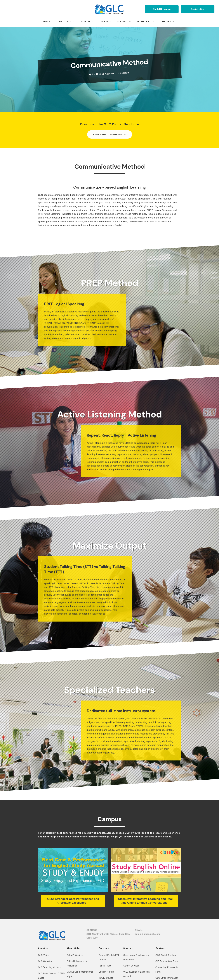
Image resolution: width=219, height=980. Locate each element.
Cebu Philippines (75, 955)
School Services (131, 966)
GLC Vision (44, 955)
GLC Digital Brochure (166, 955)
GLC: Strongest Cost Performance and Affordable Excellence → (73, 901)
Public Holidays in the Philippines (77, 963)
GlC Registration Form (167, 961)
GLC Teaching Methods (50, 967)
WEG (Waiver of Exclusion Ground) (136, 974)
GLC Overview (45, 961)
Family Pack (105, 966)
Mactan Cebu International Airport (80, 974)
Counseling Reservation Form (167, 970)
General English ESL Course (109, 957)
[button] (49, 22)
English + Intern (107, 972)
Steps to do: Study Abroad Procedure (136, 957)
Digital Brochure (162, 9)
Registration (198, 9)
